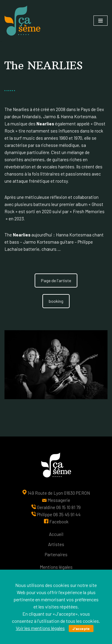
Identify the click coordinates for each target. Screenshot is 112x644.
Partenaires (56, 554)
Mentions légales (56, 567)
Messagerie (59, 500)
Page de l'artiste (56, 280)
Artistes (56, 544)
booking (56, 301)
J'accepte (81, 628)
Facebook (59, 522)
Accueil (56, 534)
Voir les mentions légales (40, 628)
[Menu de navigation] (101, 21)
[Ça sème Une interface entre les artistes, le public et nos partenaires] (22, 21)
